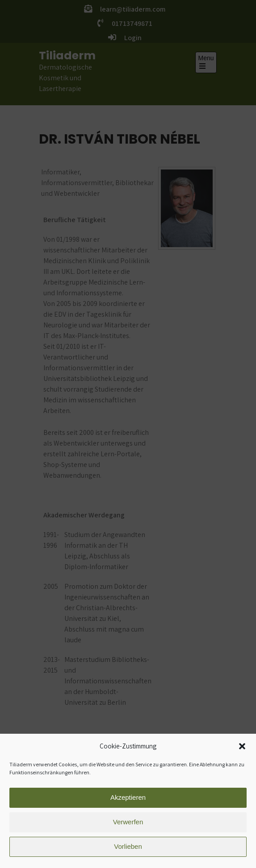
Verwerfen (128, 827)
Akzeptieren (128, 803)
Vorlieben (128, 852)
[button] (242, 752)
